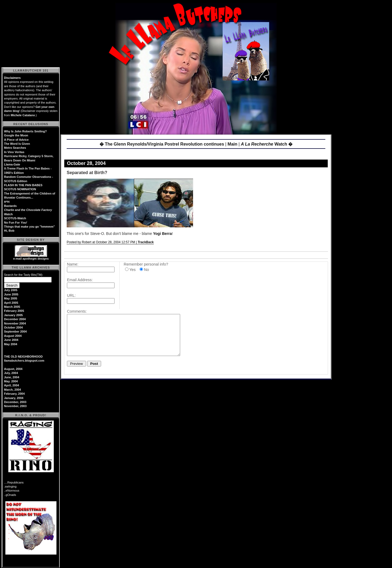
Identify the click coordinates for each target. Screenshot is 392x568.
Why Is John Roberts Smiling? (25, 131)
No (146, 270)
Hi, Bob (9, 231)
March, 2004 (13, 390)
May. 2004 (11, 381)
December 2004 (15, 319)
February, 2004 (14, 394)
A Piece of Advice (16, 140)
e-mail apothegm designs (31, 259)
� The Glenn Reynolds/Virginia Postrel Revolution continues (162, 144)
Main (232, 144)
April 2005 (11, 303)
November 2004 (15, 323)
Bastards (10, 206)
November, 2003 (15, 406)
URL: (71, 295)
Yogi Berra (162, 234)
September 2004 (15, 331)
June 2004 (11, 340)
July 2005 (11, 290)
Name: (73, 264)
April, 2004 (12, 385)
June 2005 (11, 294)
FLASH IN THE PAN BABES (23, 185)
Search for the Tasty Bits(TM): (24, 275)
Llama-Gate (12, 164)
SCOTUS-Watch (15, 218)
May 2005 (11, 298)
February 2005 (14, 311)
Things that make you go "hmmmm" (29, 227)
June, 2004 (12, 377)
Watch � (267, 144)
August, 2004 (13, 369)
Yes (132, 270)
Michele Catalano (23, 115)
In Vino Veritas (14, 152)
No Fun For (16, 223)
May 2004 (11, 344)
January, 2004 (14, 398)
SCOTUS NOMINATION (20, 189)
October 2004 (13, 327)
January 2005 (13, 315)
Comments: (77, 311)
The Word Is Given (17, 144)
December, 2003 (15, 402)
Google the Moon (16, 135)
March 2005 (12, 307)
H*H (7, 202)
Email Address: (80, 280)
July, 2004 (11, 373)
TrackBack (146, 242)
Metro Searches (15, 148)
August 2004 (13, 336)
